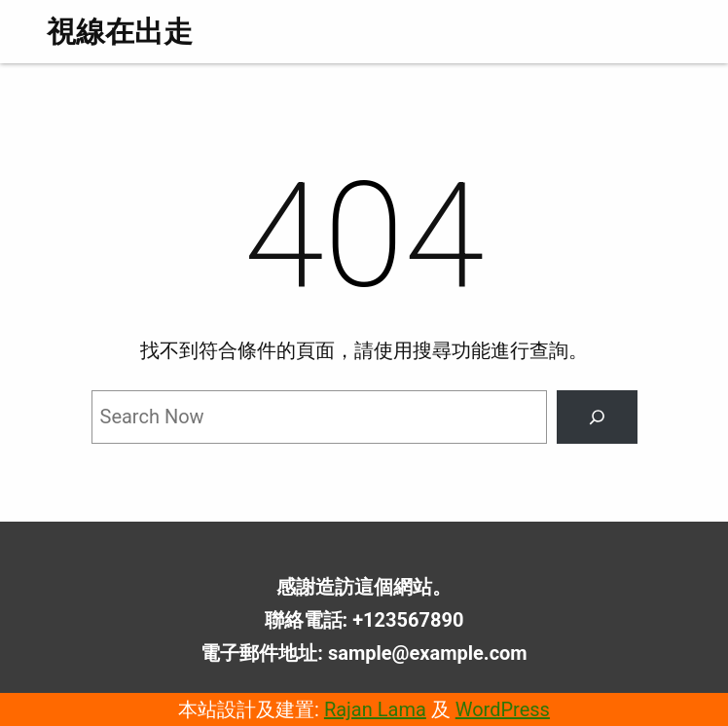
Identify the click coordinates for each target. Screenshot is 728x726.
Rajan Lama (375, 709)
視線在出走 (120, 32)
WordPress (503, 709)
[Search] (597, 417)
